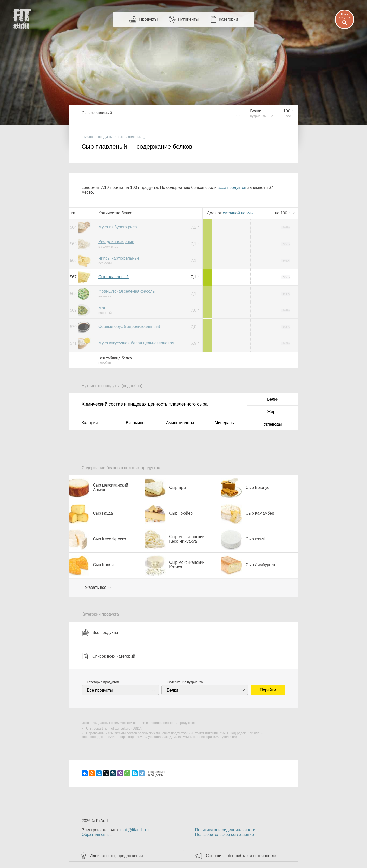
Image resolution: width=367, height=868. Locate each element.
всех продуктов (232, 188)
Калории (90, 423)
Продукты (148, 19)
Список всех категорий (108, 656)
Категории (228, 19)
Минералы (225, 423)
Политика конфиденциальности (225, 830)
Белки (273, 399)
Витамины (136, 423)
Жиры (273, 412)
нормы (238, 213)
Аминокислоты (180, 423)
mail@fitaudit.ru (134, 830)
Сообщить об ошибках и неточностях (241, 856)
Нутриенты (188, 19)
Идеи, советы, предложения (116, 856)
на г (283, 213)
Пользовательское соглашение (224, 834)
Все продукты (100, 632)
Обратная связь (97, 834)
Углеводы (273, 424)
